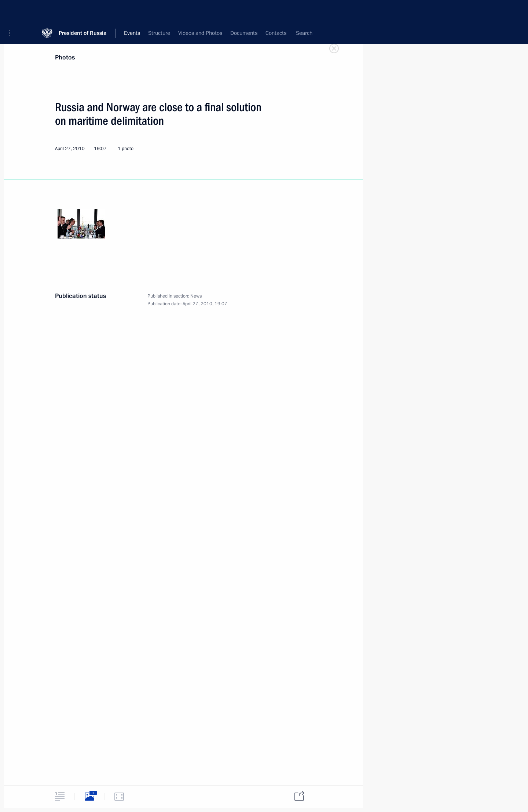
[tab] (60, 796)
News (196, 296)
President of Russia (83, 11)
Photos (65, 57)
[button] (12, 11)
